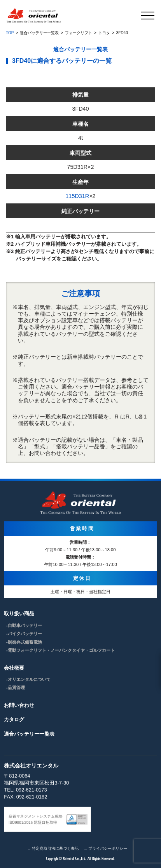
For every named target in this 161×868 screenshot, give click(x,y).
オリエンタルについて (29, 679)
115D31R (77, 196)
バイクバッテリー (25, 634)
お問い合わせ (19, 705)
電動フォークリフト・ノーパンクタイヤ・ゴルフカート (61, 650)
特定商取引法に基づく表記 (55, 848)
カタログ (14, 720)
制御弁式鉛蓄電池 (25, 642)
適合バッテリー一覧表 (29, 734)
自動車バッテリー (25, 625)
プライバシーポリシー (108, 848)
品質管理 (16, 687)
